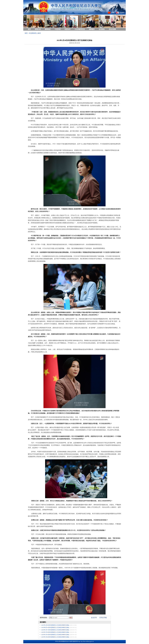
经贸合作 (68, 29)
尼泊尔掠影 (112, 29)
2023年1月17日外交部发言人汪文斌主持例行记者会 (55, 630)
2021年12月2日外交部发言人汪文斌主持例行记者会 (55, 625)
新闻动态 (48, 29)
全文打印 (94, 618)
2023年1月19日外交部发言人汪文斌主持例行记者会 (55, 635)
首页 (29, 29)
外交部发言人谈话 (35, 33)
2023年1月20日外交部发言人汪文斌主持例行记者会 (55, 637)
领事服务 (92, 29)
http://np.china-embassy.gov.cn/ (86, 641)
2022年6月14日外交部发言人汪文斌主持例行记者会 (55, 627)
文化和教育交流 (80, 29)
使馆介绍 (38, 29)
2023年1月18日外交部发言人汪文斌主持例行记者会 (55, 632)
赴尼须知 (102, 29)
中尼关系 (58, 29)
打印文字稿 (103, 618)
